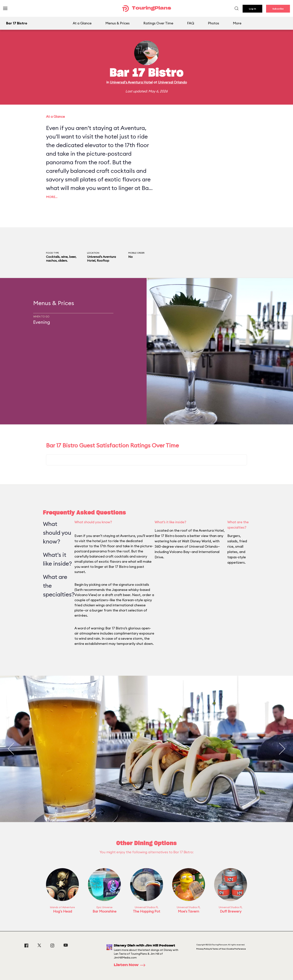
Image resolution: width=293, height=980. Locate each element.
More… (52, 197)
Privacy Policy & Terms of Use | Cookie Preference (221, 949)
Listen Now (131, 965)
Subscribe (278, 9)
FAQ (191, 23)
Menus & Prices (117, 23)
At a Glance (82, 23)
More (237, 23)
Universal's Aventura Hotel (131, 82)
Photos (213, 23)
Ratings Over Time (158, 23)
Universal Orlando (172, 82)
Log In (252, 9)
